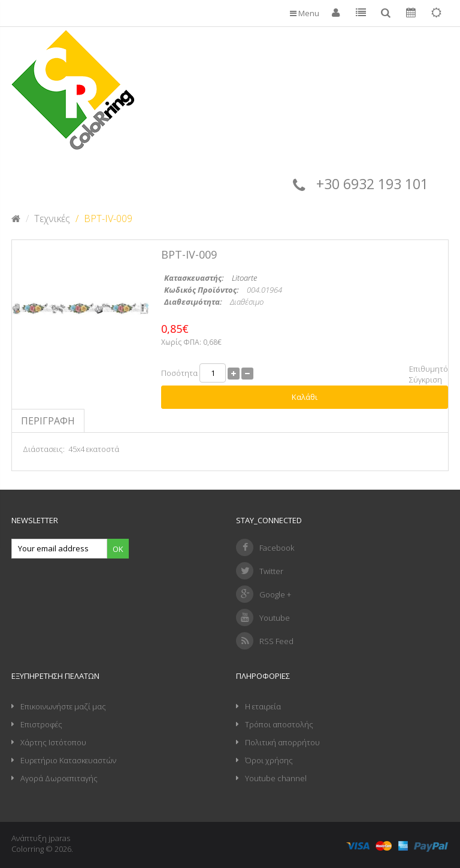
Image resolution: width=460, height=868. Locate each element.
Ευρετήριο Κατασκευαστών (68, 760)
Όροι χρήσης (269, 760)
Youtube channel (276, 778)
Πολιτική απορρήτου (282, 742)
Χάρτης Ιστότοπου (53, 742)
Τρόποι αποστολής (279, 724)
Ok (118, 549)
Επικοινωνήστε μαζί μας (63, 706)
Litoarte (244, 278)
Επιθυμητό (429, 369)
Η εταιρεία (263, 706)
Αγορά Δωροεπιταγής (59, 778)
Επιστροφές (41, 724)
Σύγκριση (426, 380)
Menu (305, 13)
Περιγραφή (48, 421)
